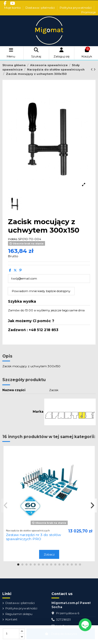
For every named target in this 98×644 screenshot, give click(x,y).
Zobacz (49, 554)
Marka (38, 412)
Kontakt (11, 619)
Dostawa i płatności (41, 8)
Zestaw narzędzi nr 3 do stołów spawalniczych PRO (33, 537)
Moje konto (13, 8)
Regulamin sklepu (19, 614)
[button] (18, 564)
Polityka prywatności (76, 8)
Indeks (13, 239)
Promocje (88, 12)
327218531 (63, 620)
